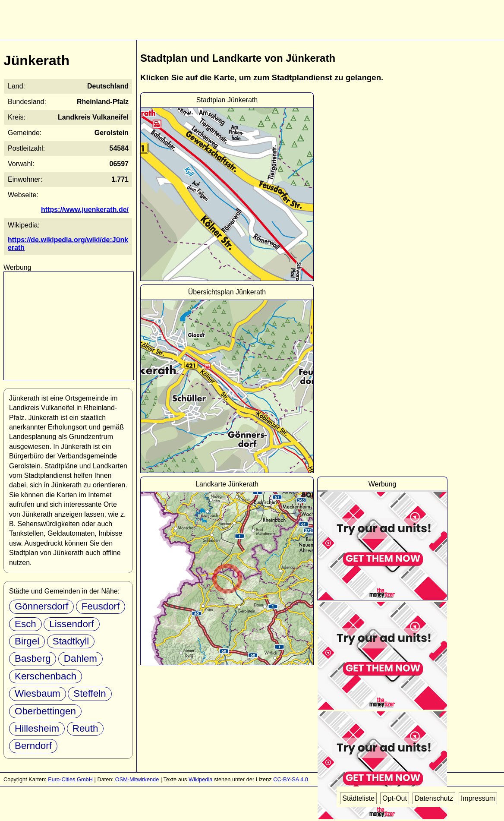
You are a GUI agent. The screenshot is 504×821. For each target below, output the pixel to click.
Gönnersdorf (41, 606)
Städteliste (358, 798)
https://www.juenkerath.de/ (85, 210)
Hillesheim (37, 728)
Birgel (27, 641)
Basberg (33, 658)
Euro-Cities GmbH (70, 779)
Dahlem (80, 658)
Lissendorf (71, 624)
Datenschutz (434, 798)
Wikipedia (200, 779)
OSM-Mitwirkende (137, 779)
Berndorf (33, 746)
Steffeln (90, 693)
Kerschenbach (46, 676)
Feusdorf (101, 606)
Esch (25, 624)
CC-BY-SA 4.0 (291, 779)
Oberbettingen (45, 711)
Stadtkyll (71, 641)
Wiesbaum (38, 693)
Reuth (85, 728)
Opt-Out (395, 798)
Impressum (478, 798)
